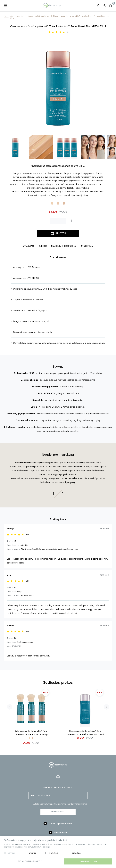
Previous (10, 707)
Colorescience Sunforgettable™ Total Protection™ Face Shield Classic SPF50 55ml (85, 733)
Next (106, 707)
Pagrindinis (8, 16)
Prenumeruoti (58, 812)
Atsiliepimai (87, 246)
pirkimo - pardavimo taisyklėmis (73, 804)
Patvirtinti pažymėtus (30, 861)
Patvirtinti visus (88, 861)
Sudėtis (43, 246)
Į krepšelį (61, 233)
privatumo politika (50, 804)
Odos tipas (20, 16)
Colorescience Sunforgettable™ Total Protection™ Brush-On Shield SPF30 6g (31, 733)
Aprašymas (28, 246)
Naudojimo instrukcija (64, 246)
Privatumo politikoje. (42, 847)
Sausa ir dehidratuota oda (39, 16)
